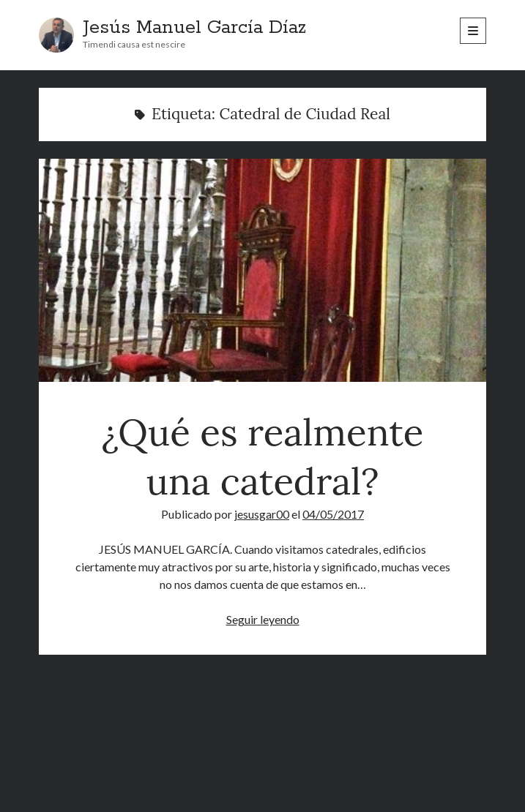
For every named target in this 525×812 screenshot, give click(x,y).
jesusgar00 (262, 514)
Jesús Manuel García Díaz (194, 28)
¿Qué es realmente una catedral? (262, 270)
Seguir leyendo (263, 619)
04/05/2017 (333, 514)
